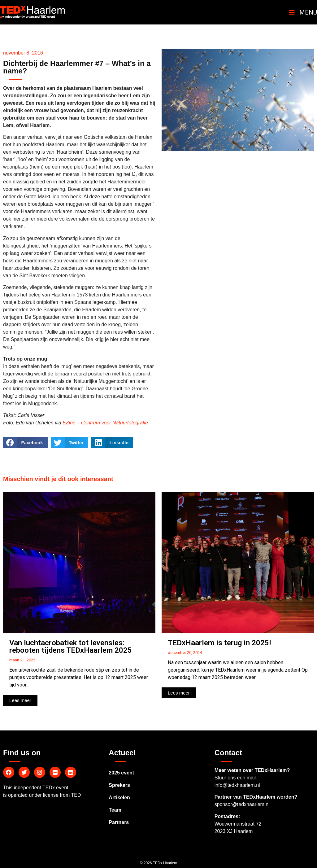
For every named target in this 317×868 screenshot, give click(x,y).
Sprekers (119, 785)
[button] (20, 700)
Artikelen (119, 798)
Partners (119, 822)
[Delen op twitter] (70, 443)
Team (115, 810)
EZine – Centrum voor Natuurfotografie (105, 423)
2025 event (121, 773)
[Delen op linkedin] (112, 443)
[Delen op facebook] (25, 443)
